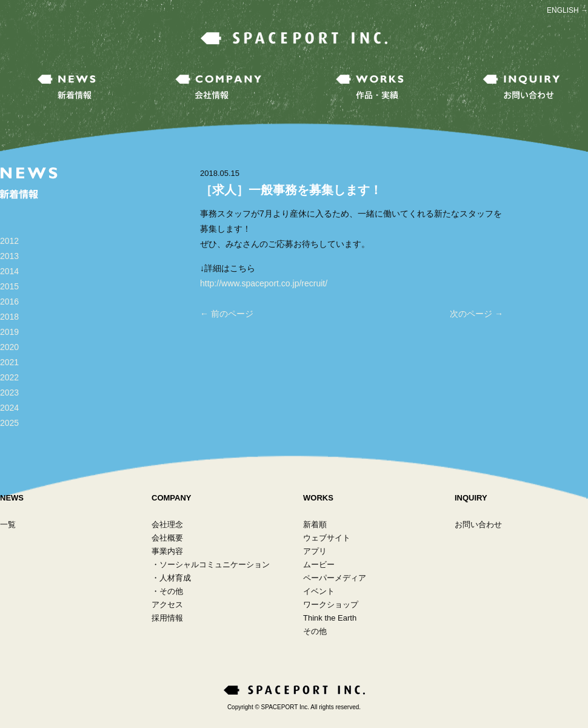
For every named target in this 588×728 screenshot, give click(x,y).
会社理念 (167, 524)
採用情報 (167, 618)
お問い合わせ (478, 524)
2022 (9, 377)
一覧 (8, 524)
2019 (9, 332)
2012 (9, 241)
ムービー (319, 565)
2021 (9, 362)
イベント (319, 591)
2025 (9, 423)
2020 (9, 347)
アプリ (315, 551)
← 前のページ (227, 314)
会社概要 (167, 538)
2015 (9, 286)
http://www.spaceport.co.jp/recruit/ (264, 283)
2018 (9, 317)
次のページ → (476, 314)
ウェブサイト (327, 538)
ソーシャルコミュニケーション (215, 565)
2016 (9, 302)
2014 (9, 271)
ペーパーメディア (335, 578)
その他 (171, 591)
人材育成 (175, 578)
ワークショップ (331, 605)
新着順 (315, 524)
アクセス (167, 605)
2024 (9, 408)
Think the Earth (330, 618)
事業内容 (167, 551)
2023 (9, 393)
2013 (9, 256)
